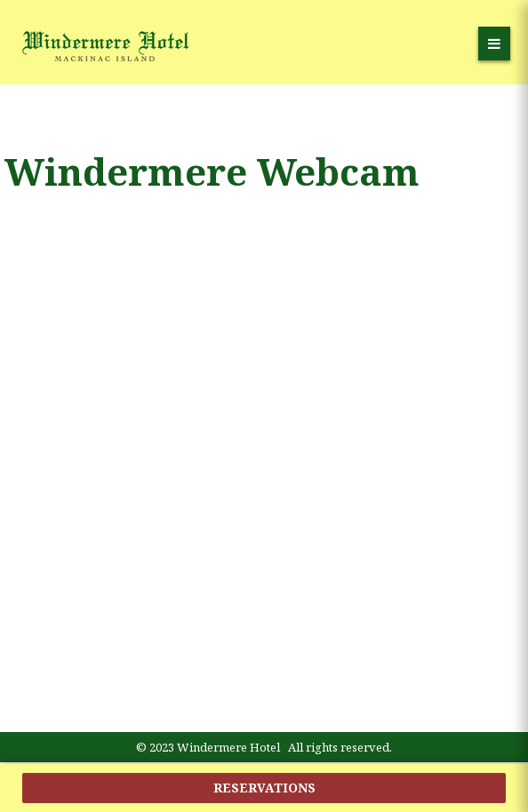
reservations (264, 788)
